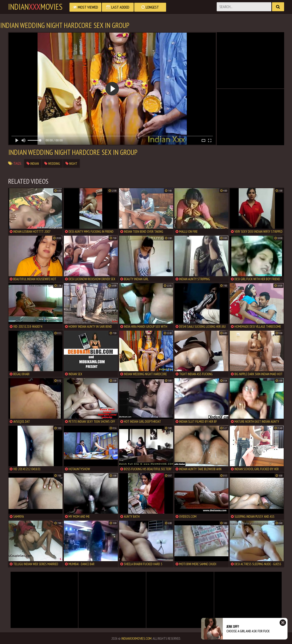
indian (33, 163)
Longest (150, 7)
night (71, 163)
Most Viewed (85, 7)
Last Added (118, 7)
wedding (52, 163)
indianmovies (35, 7)
